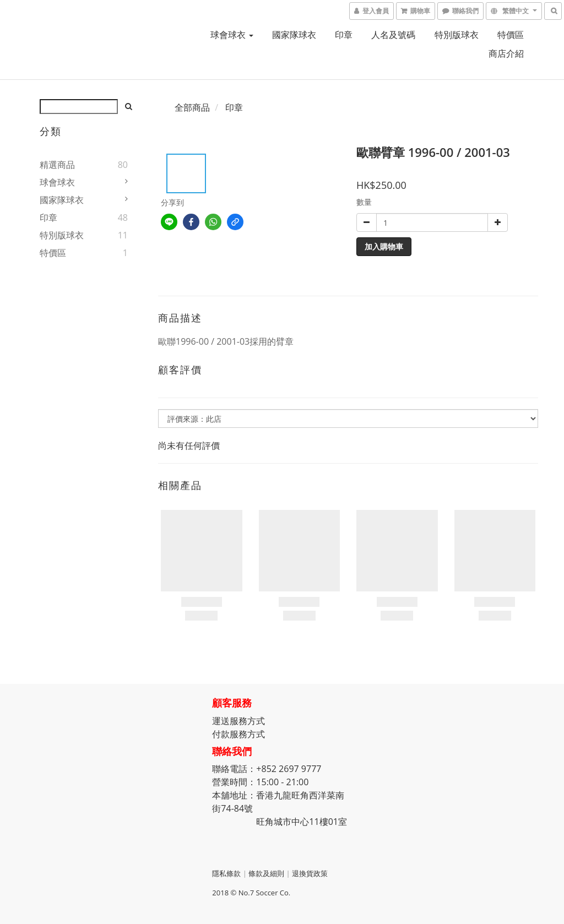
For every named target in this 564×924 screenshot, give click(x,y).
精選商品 (57, 165)
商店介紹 (506, 53)
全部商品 (192, 107)
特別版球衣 (457, 35)
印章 (344, 35)
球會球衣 (232, 35)
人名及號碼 (393, 35)
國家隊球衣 (294, 35)
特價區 (511, 35)
